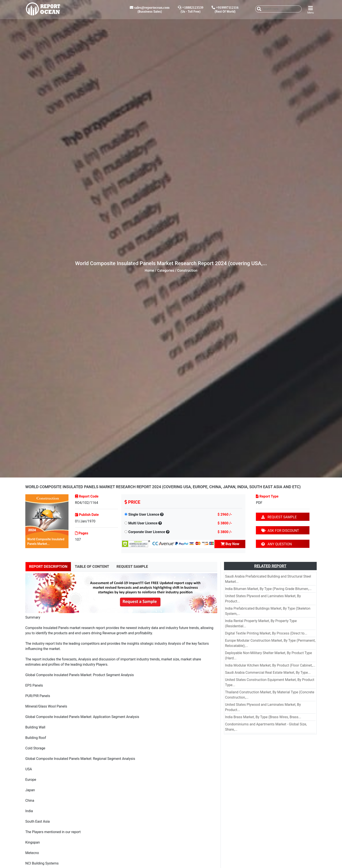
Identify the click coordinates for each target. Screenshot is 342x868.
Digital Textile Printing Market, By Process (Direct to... (266, 633)
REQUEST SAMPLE (279, 517)
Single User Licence (144, 514)
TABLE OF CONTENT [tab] (92, 566)
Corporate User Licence (147, 532)
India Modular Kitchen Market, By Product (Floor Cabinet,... (270, 665)
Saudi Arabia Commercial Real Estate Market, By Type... (268, 673)
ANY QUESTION (276, 544)
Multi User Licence (143, 523)
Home (149, 270)
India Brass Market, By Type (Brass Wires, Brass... (263, 717)
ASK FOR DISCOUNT (280, 531)
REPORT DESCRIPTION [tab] (48, 566)
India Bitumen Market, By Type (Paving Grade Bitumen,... (268, 589)
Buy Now (230, 544)
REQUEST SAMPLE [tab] (132, 566)
